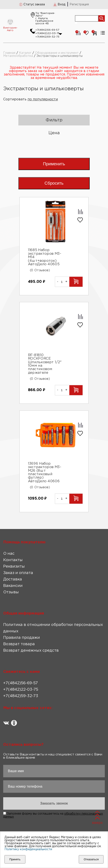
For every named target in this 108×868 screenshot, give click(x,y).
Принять (15, 859)
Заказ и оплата (18, 573)
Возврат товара (19, 644)
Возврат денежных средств (31, 651)
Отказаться (91, 859)
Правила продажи (22, 638)
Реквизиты (14, 567)
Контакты (13, 560)
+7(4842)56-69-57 (47, 30)
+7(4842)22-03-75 (47, 33)
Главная (9, 53)
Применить (54, 164)
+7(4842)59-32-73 (47, 37)
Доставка (13, 579)
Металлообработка (18, 56)
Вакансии (13, 586)
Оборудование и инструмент (57, 53)
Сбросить (54, 183)
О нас (9, 554)
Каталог (25, 53)
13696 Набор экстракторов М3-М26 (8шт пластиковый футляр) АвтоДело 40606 (45, 472)
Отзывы (11, 592)
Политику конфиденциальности (28, 849)
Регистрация (79, 5)
